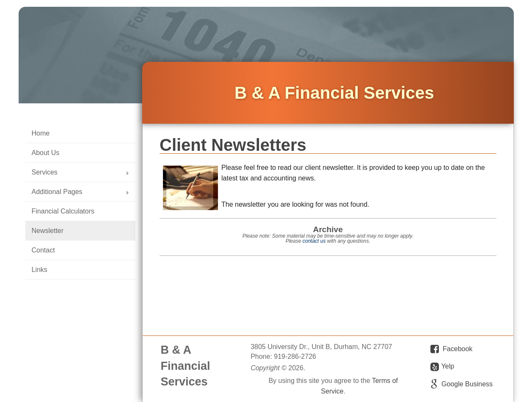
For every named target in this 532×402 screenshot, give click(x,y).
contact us (314, 241)
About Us (46, 153)
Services (45, 172)
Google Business (467, 384)
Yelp (442, 367)
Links (40, 270)
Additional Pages (57, 192)
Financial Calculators (63, 211)
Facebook (458, 349)
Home (41, 133)
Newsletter (48, 231)
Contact (43, 250)
